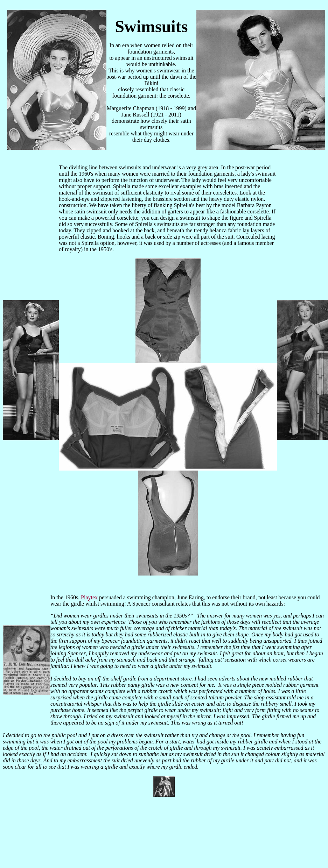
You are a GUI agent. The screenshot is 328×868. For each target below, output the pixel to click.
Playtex (89, 597)
